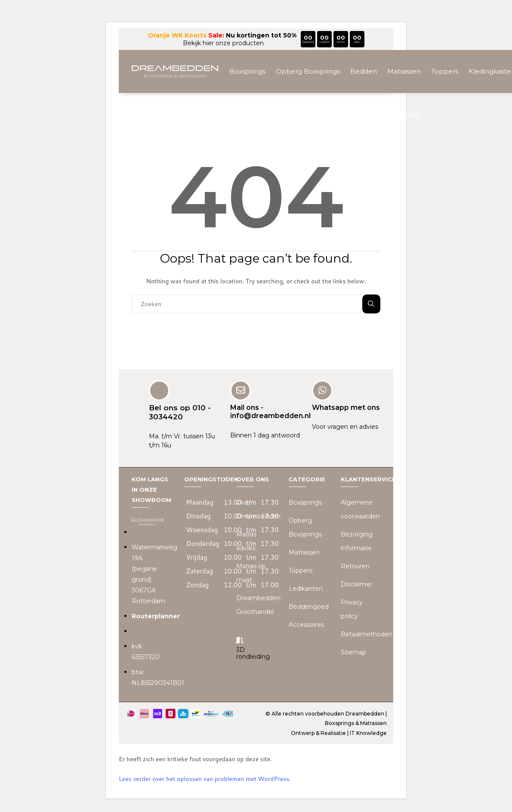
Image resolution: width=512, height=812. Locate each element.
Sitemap (353, 652)
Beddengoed (309, 607)
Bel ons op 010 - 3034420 (180, 412)
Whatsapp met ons (346, 408)
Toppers (445, 71)
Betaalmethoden (367, 634)
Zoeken (371, 304)
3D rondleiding (253, 653)
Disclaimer (356, 584)
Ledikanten (306, 589)
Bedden (364, 71)
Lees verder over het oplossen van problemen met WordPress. (205, 779)
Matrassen (404, 71)
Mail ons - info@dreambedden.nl (270, 412)
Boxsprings (247, 71)
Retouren (355, 566)
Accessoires (399, 114)
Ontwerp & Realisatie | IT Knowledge (339, 733)
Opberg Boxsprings (308, 71)
